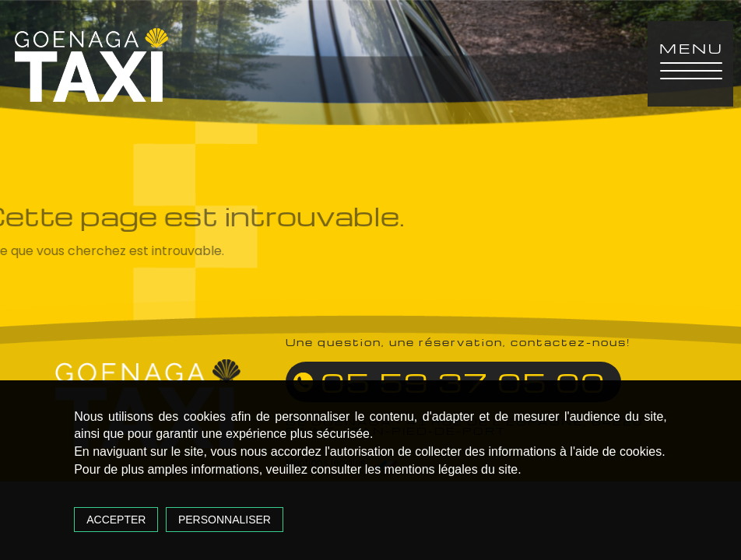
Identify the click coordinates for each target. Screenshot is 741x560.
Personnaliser (225, 520)
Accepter (116, 520)
